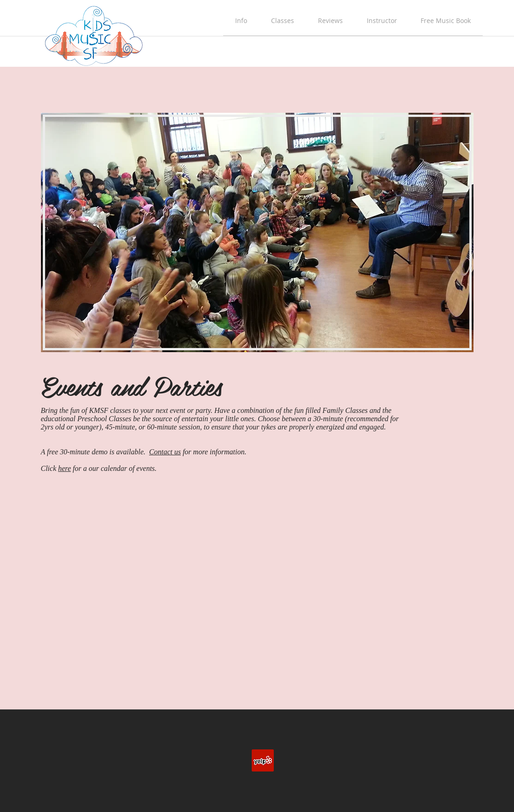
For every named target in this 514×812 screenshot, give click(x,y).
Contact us (165, 452)
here (64, 468)
